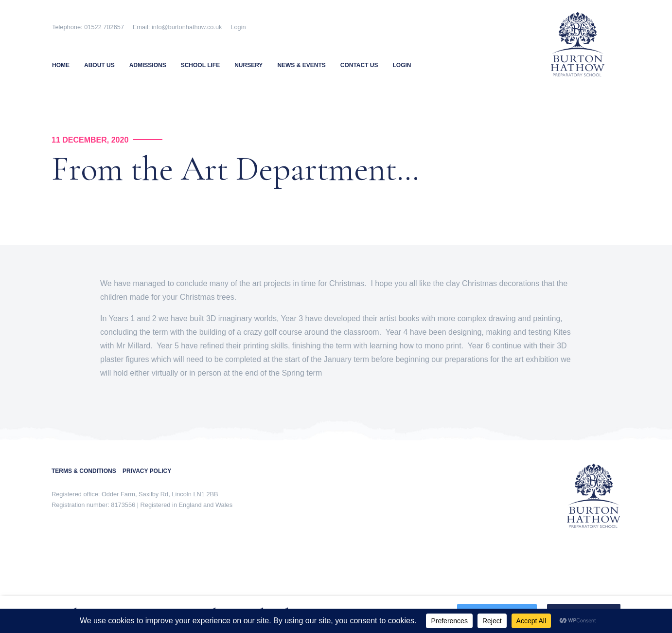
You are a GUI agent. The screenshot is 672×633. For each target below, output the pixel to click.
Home (61, 65)
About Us (99, 65)
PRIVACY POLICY (147, 471)
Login (238, 27)
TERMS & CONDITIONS (87, 471)
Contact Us (359, 65)
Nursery (248, 65)
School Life (200, 65)
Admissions (148, 65)
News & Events (301, 65)
